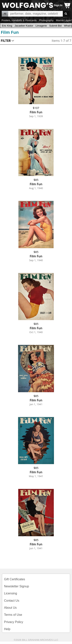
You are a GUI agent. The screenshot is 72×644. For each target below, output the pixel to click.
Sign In (58, 5)
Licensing (11, 593)
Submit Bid (55, 26)
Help (7, 629)
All (5, 14)
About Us (10, 608)
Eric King (7, 26)
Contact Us (12, 601)
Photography (46, 20)
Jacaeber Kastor (24, 26)
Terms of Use (13, 615)
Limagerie (41, 26)
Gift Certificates (14, 579)
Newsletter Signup (17, 586)
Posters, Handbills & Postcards (19, 20)
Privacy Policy (14, 622)
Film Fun (10, 32)
